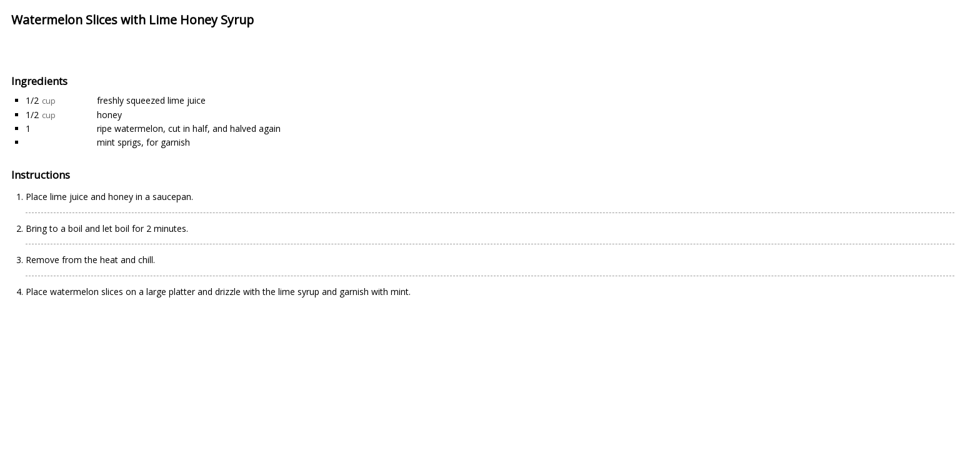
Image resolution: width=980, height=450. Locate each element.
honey (109, 115)
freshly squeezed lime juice (151, 100)
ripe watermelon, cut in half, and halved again (189, 128)
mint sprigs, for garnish (143, 142)
